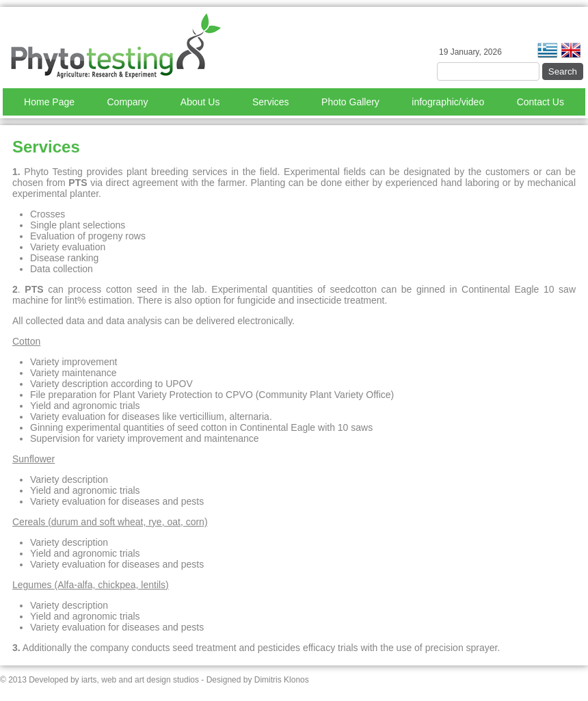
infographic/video (448, 102)
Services (271, 102)
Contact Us (540, 102)
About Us (200, 102)
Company (127, 102)
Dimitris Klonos (282, 680)
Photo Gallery (350, 102)
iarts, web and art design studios (140, 680)
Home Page (49, 102)
